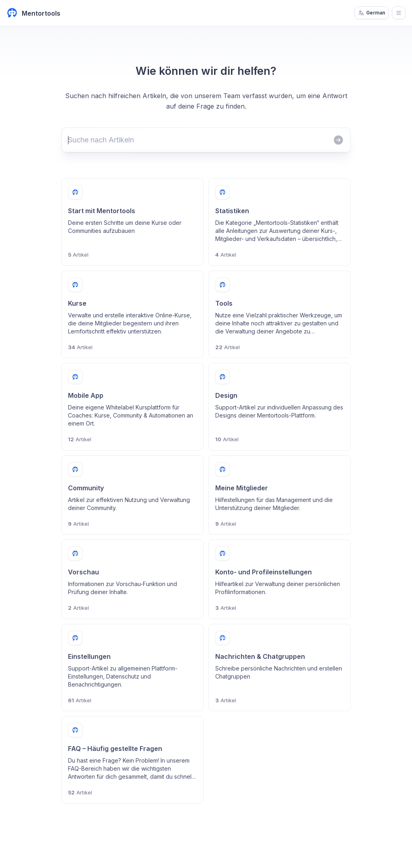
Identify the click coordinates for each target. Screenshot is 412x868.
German (372, 13)
